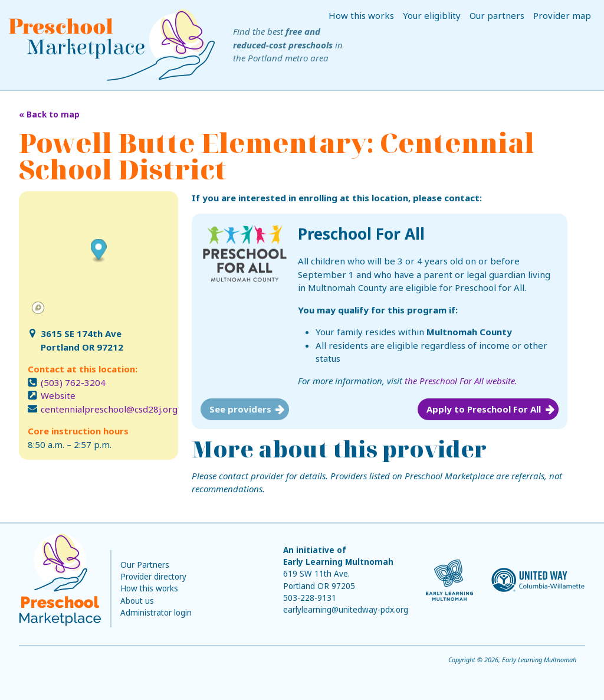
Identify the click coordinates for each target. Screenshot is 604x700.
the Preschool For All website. (461, 381)
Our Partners (145, 565)
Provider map (562, 15)
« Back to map (49, 115)
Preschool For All (361, 234)
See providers (240, 409)
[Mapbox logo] (38, 308)
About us (137, 601)
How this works (361, 15)
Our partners (497, 15)
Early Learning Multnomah (338, 562)
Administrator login (156, 613)
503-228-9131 (310, 598)
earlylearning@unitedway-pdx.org (346, 610)
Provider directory (153, 577)
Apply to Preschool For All (484, 409)
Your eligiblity (432, 15)
